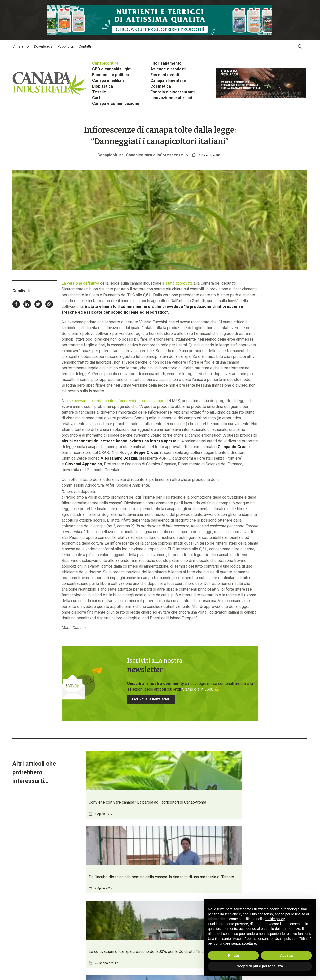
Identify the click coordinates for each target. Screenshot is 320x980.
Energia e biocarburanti (173, 92)
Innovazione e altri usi (171, 98)
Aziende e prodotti (168, 69)
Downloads (43, 46)
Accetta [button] (287, 955)
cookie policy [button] (275, 919)
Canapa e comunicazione (116, 103)
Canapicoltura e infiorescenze (155, 155)
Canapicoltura (105, 63)
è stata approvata (178, 283)
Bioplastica (103, 86)
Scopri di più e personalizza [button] (260, 966)
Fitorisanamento (166, 63)
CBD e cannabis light (111, 69)
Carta (97, 98)
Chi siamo (21, 46)
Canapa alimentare (168, 80)
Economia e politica (111, 75)
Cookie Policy (78, 958)
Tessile (99, 92)
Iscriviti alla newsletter (151, 699)
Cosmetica (161, 86)
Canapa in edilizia (108, 80)
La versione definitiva (80, 283)
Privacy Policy (56, 958)
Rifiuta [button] (233, 955)
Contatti (85, 46)
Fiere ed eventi (165, 75)
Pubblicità (66, 46)
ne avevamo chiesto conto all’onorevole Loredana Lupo (117, 401)
